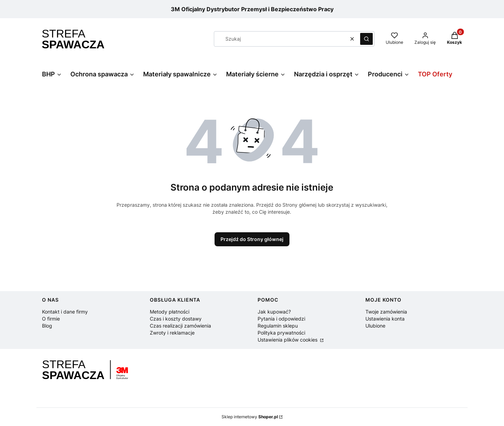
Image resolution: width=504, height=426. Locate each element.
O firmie (51, 319)
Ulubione (375, 326)
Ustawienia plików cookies (288, 340)
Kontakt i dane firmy (65, 312)
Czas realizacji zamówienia (180, 326)
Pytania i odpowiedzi (281, 319)
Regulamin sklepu (278, 326)
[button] (366, 39)
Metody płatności (170, 312)
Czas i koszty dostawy (176, 319)
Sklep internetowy (250, 417)
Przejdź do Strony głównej (252, 239)
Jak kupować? (274, 312)
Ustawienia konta (385, 319)
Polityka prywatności (281, 333)
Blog (47, 326)
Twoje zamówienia (386, 312)
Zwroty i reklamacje (172, 333)
